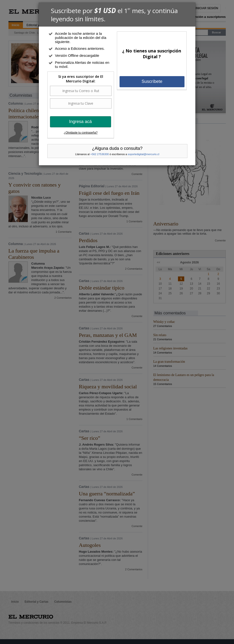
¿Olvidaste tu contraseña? (81, 133)
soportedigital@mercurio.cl (143, 154)
